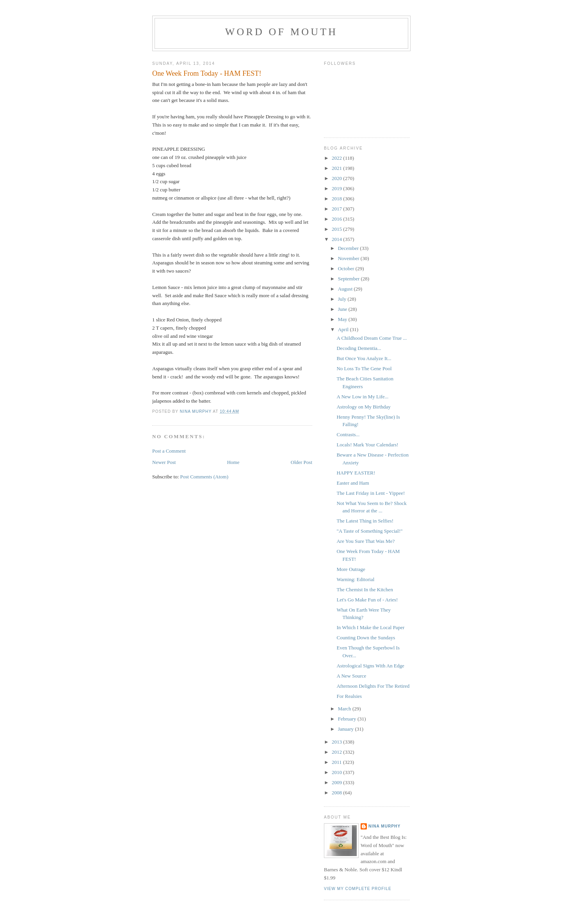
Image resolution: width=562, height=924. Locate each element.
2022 (337, 158)
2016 (337, 219)
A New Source (351, 676)
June (343, 309)
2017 (337, 209)
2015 (337, 229)
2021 (337, 168)
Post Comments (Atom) (205, 477)
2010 (337, 772)
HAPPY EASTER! (356, 473)
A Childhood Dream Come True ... (372, 338)
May (343, 319)
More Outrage (351, 569)
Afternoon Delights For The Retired (373, 686)
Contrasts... (348, 434)
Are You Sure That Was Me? (365, 541)
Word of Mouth (282, 32)
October (347, 268)
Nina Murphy (384, 826)
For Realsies (349, 696)
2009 (337, 782)
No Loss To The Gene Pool (364, 368)
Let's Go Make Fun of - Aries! (367, 600)
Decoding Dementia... (359, 348)
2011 (337, 762)
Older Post (301, 462)
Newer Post (164, 462)
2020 (337, 178)
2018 (337, 199)
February (348, 719)
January (347, 729)
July (343, 299)
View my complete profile (358, 889)
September (349, 279)
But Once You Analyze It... (364, 358)
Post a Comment (169, 451)
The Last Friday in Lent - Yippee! (371, 493)
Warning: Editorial (355, 579)
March (345, 709)
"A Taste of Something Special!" (369, 531)
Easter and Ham (353, 483)
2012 (337, 752)
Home (233, 462)
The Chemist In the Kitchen (365, 590)
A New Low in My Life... (362, 397)
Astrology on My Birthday (363, 407)
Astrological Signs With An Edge (370, 666)
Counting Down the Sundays (366, 638)
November (349, 258)
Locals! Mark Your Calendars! (367, 445)
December (349, 248)
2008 (337, 793)
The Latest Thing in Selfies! (365, 521)
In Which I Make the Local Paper (370, 627)
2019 (337, 188)
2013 (337, 742)
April (344, 329)
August (346, 289)
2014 (337, 239)
